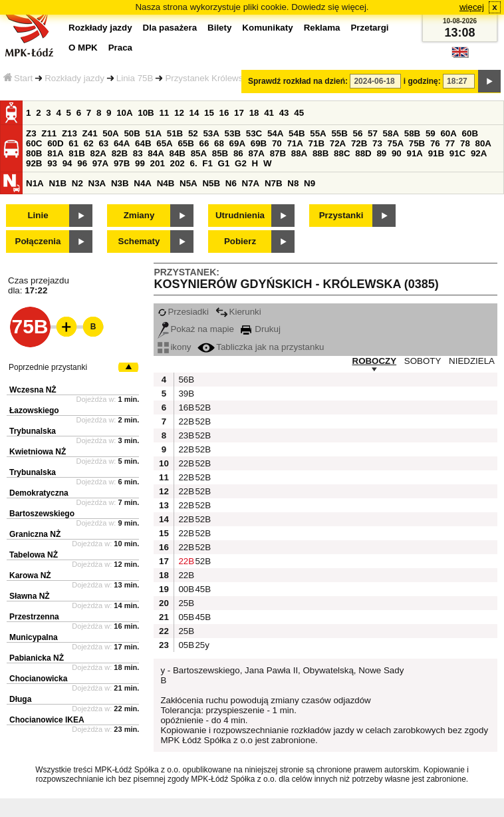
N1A (35, 183)
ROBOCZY (375, 361)
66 (204, 143)
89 (381, 153)
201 (158, 163)
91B (436, 153)
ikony (174, 347)
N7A (251, 183)
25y (201, 645)
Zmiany (139, 215)
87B (278, 153)
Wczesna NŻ (33, 390)
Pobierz (240, 241)
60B (470, 133)
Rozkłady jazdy (74, 78)
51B (175, 133)
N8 (293, 183)
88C (342, 153)
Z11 (49, 133)
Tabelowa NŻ (34, 555)
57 (373, 133)
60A (448, 133)
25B (185, 603)
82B (120, 153)
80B (34, 153)
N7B (274, 183)
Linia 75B (135, 78)
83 (138, 153)
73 (377, 143)
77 (450, 143)
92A (479, 153)
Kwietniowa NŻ (38, 452)
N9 (310, 183)
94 (67, 163)
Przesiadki (183, 312)
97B (122, 163)
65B (186, 143)
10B (146, 113)
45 (299, 113)
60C (34, 143)
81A (55, 153)
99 (140, 163)
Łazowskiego (34, 410)
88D (363, 153)
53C (254, 133)
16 (224, 113)
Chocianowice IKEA (47, 720)
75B (417, 143)
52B (201, 408)
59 (431, 133)
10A (124, 113)
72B (359, 143)
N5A (189, 183)
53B (233, 133)
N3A (97, 183)
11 (164, 113)
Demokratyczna (39, 493)
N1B (58, 183)
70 (277, 143)
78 (465, 143)
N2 (77, 183)
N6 (231, 183)
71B (316, 143)
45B (201, 589)
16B (185, 408)
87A (256, 153)
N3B (120, 183)
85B (220, 153)
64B (143, 143)
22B (185, 421)
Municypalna (34, 637)
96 (82, 163)
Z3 (31, 133)
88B (320, 153)
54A (275, 133)
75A (396, 143)
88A (299, 153)
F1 (207, 163)
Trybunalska (33, 431)
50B (132, 133)
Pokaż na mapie (196, 329)
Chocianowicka (38, 679)
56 (358, 133)
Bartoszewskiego (42, 514)
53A (211, 133)
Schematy (139, 241)
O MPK (83, 48)
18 (254, 113)
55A (318, 133)
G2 (241, 163)
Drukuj (261, 329)
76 (435, 143)
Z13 (69, 133)
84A (156, 153)
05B (185, 617)
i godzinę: (422, 81)
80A (483, 143)
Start (18, 78)
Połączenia (38, 241)
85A (199, 153)
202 (178, 163)
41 (269, 113)
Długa (20, 699)
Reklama (322, 28)
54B (297, 133)
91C (457, 153)
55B (339, 133)
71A (295, 143)
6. (194, 163)
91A (414, 153)
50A (110, 133)
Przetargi (369, 28)
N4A (143, 183)
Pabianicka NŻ (37, 658)
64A (122, 143)
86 (238, 153)
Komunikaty (267, 28)
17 (239, 113)
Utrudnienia (240, 215)
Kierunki (238, 312)
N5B (211, 183)
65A (164, 143)
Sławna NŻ (30, 596)
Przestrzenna (34, 617)
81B (76, 153)
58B (412, 133)
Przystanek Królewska (208, 78)
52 (193, 133)
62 (89, 143)
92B (34, 163)
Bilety (219, 28)
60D (55, 143)
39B (185, 394)
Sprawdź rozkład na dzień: (298, 81)
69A (237, 143)
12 (179, 113)
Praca (120, 48)
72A (338, 143)
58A (391, 133)
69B (259, 143)
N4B (166, 183)
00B (185, 589)
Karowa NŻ (30, 575)
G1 (224, 163)
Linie (38, 215)
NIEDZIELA (472, 361)
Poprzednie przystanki (48, 367)
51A (154, 133)
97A (100, 163)
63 (103, 143)
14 (194, 113)
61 (73, 143)
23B (185, 435)
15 (209, 113)
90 (397, 153)
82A (98, 153)
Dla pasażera (170, 28)
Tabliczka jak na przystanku (261, 347)
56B (185, 380)
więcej (472, 7)
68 (219, 143)
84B (177, 153)
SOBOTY (423, 361)
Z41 (90, 133)
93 (52, 163)
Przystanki (341, 215)
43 (284, 113)
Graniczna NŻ (35, 534)
